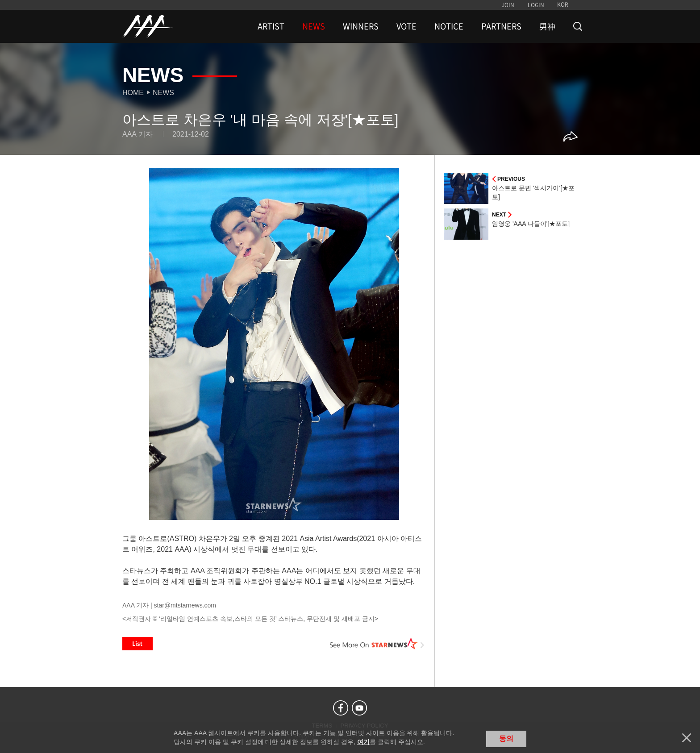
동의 (506, 738)
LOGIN (536, 5)
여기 (363, 742)
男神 (547, 26)
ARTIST (271, 26)
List (137, 644)
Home (133, 93)
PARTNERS (501, 26)
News (163, 93)
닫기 (687, 738)
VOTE (406, 26)
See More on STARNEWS (377, 644)
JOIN (508, 5)
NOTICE (449, 26)
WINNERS (361, 26)
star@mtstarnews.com (185, 605)
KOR (563, 4)
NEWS (314, 26)
